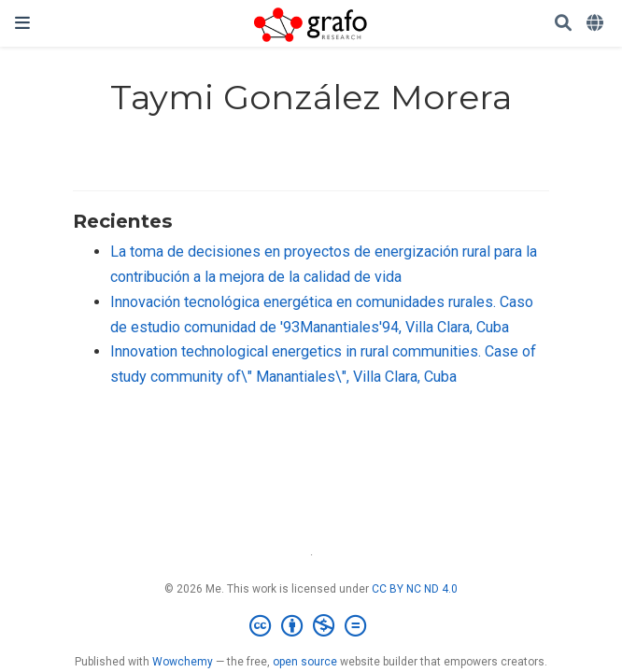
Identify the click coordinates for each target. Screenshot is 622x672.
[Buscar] (563, 24)
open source (305, 662)
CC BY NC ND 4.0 (415, 589)
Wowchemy (183, 662)
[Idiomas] (597, 24)
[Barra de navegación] (22, 23)
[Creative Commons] (311, 626)
